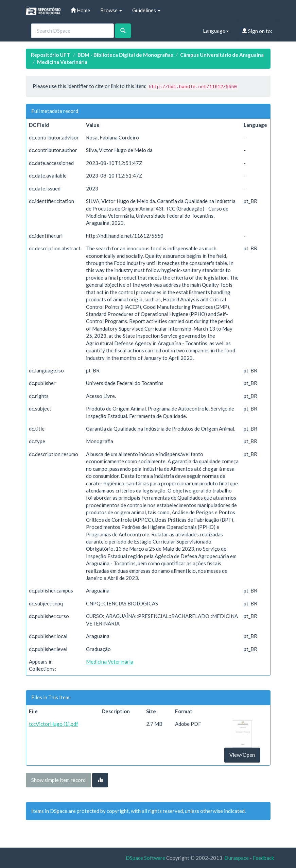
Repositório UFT (51, 55)
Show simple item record (58, 780)
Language (216, 31)
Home (80, 10)
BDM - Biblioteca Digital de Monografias (125, 55)
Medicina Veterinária (62, 62)
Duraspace (237, 858)
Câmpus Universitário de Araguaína (222, 55)
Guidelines (146, 10)
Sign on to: (257, 31)
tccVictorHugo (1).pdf (54, 724)
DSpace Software (145, 858)
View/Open (242, 755)
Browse (111, 10)
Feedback (263, 858)
